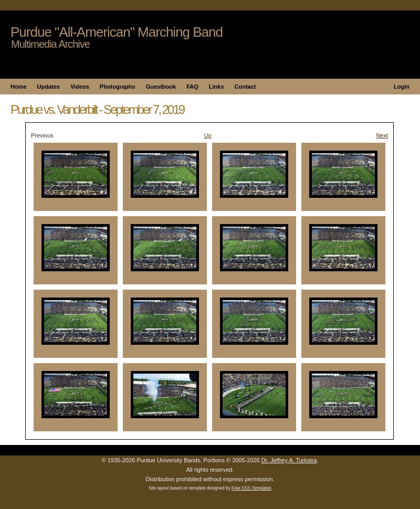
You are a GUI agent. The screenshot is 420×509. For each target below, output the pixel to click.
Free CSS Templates (251, 488)
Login (402, 87)
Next (382, 135)
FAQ (192, 87)
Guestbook (161, 87)
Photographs (118, 87)
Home (19, 87)
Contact (245, 87)
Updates (49, 87)
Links (217, 87)
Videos (80, 87)
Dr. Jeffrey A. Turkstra (289, 460)
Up (208, 135)
